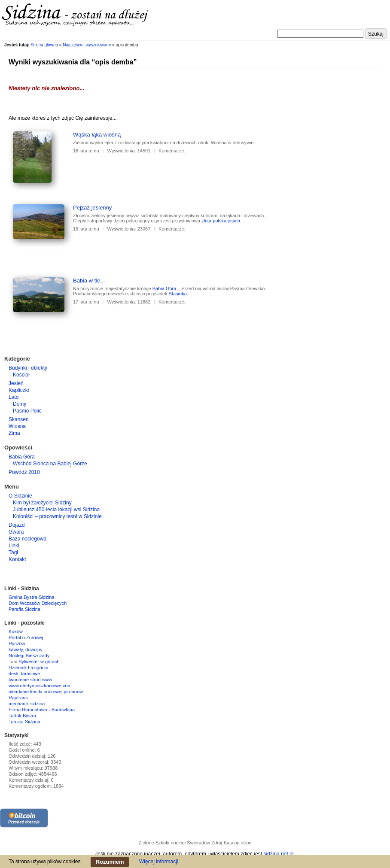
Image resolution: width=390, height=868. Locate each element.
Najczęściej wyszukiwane (87, 45)
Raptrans (18, 698)
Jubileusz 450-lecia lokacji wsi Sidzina (56, 510)
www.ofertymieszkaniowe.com (40, 686)
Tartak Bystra (22, 716)
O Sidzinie (20, 496)
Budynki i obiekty (28, 368)
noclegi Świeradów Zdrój (196, 843)
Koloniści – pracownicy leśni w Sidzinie (57, 516)
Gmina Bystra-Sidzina (31, 597)
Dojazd (17, 525)
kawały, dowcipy (26, 649)
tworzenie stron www (30, 680)
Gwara (16, 532)
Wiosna (17, 426)
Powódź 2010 (24, 472)
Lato (14, 397)
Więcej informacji (159, 862)
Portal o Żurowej (26, 637)
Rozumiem (110, 862)
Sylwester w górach (39, 662)
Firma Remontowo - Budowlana (42, 710)
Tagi (13, 552)
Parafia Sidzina (24, 609)
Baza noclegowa (27, 539)
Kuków (16, 631)
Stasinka (178, 294)
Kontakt (17, 559)
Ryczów (17, 643)
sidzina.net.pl (278, 854)
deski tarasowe (24, 674)
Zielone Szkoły (154, 843)
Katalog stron (238, 843)
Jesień (16, 383)
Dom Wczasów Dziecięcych (38, 603)
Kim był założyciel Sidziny (42, 503)
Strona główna (44, 45)
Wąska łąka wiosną (97, 135)
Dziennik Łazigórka (29, 668)
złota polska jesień (221, 221)
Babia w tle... (89, 281)
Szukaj (376, 34)
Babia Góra (165, 288)
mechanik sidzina (27, 704)
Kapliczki (19, 390)
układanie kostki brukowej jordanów (46, 692)
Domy (20, 404)
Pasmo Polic (27, 411)
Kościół (21, 375)
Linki (14, 546)
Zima (14, 433)
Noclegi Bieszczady (29, 656)
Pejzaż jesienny (92, 208)
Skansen (19, 419)
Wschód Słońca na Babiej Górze (50, 464)
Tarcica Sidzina (24, 722)
